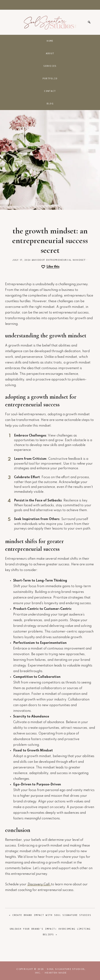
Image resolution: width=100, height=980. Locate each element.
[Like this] (50, 267)
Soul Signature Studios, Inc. (50, 22)
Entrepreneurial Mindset (66, 260)
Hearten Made (56, 973)
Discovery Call (39, 885)
